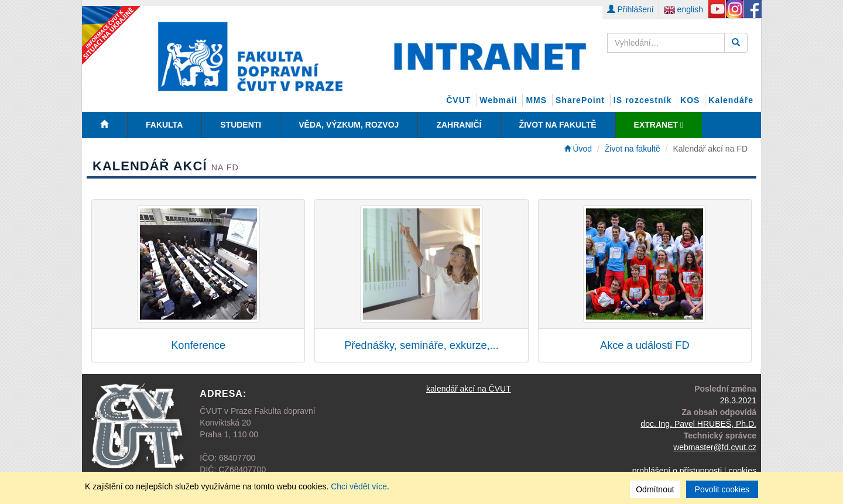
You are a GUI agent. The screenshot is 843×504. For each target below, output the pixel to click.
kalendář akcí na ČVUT (469, 389)
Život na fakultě (557, 125)
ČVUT (458, 100)
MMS (536, 100)
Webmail (498, 100)
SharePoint (580, 100)
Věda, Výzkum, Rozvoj (349, 125)
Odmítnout (655, 489)
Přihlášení (630, 9)
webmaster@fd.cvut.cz (715, 447)
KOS (690, 100)
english (683, 9)
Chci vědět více (359, 486)
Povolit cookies (722, 489)
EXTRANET (659, 125)
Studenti (241, 125)
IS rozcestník (642, 100)
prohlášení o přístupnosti (677, 471)
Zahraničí (459, 125)
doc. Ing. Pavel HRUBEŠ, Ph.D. (698, 424)
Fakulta (164, 125)
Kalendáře (731, 100)
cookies (743, 471)
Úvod (578, 149)
